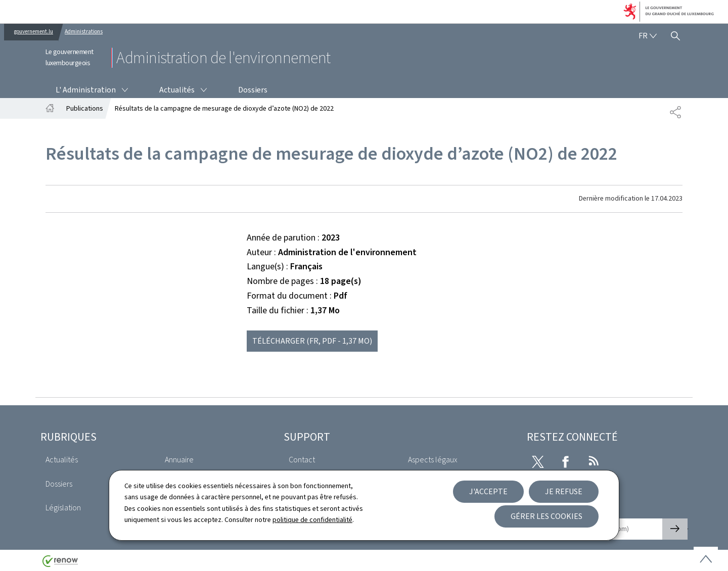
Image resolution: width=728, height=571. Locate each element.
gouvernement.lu (34, 32)
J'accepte (488, 491)
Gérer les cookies (547, 516)
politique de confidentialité (312, 520)
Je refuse (564, 491)
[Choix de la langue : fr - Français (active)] (648, 36)
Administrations (84, 32)
